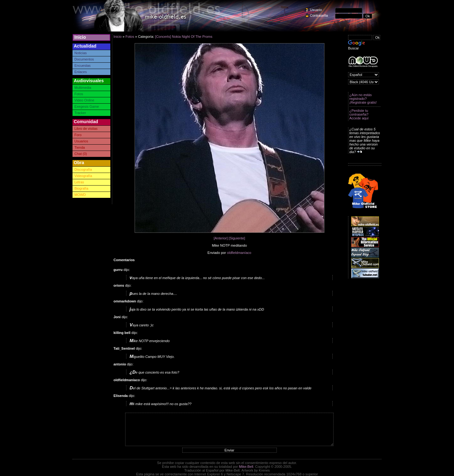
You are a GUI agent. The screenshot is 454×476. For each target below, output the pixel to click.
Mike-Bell (246, 467)
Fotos (79, 94)
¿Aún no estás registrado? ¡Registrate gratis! (363, 99)
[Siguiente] (237, 238)
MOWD (80, 195)
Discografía (83, 169)
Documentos (84, 59)
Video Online (84, 100)
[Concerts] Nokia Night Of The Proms (184, 37)
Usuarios (81, 141)
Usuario (316, 10)
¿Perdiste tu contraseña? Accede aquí (359, 114)
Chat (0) (81, 154)
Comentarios (124, 260)
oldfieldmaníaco (239, 253)
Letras (79, 182)
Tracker (80, 113)
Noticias (81, 53)
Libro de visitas (86, 129)
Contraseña (319, 15)
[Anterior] (221, 238)
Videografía (83, 176)
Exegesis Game (87, 106)
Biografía (81, 188)
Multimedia (83, 88)
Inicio (80, 37)
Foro (78, 135)
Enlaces (81, 72)
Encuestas (82, 66)
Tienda (80, 147)
